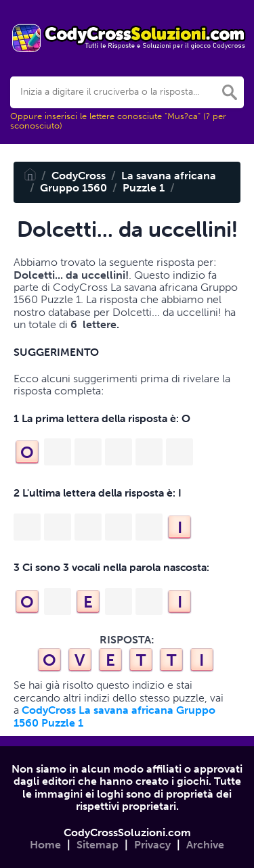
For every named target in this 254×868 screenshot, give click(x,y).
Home (45, 845)
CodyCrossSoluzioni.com (127, 832)
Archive (205, 845)
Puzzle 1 (144, 188)
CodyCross (79, 176)
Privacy (152, 845)
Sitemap (98, 845)
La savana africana (169, 176)
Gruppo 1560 (73, 188)
